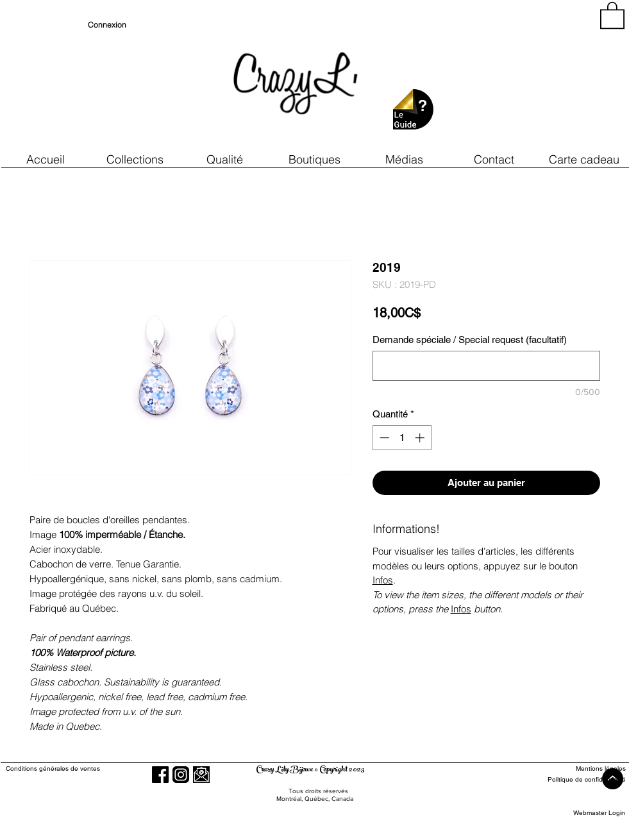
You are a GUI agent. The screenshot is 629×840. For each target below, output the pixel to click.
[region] (510, 77)
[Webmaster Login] (599, 813)
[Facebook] (160, 775)
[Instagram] (181, 775)
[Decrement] (383, 438)
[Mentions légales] (579, 769)
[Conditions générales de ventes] (89, 769)
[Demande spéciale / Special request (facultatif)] (486, 366)
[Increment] (421, 438)
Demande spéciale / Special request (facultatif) (470, 340)
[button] (225, 159)
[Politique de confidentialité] (579, 779)
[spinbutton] (402, 438)
